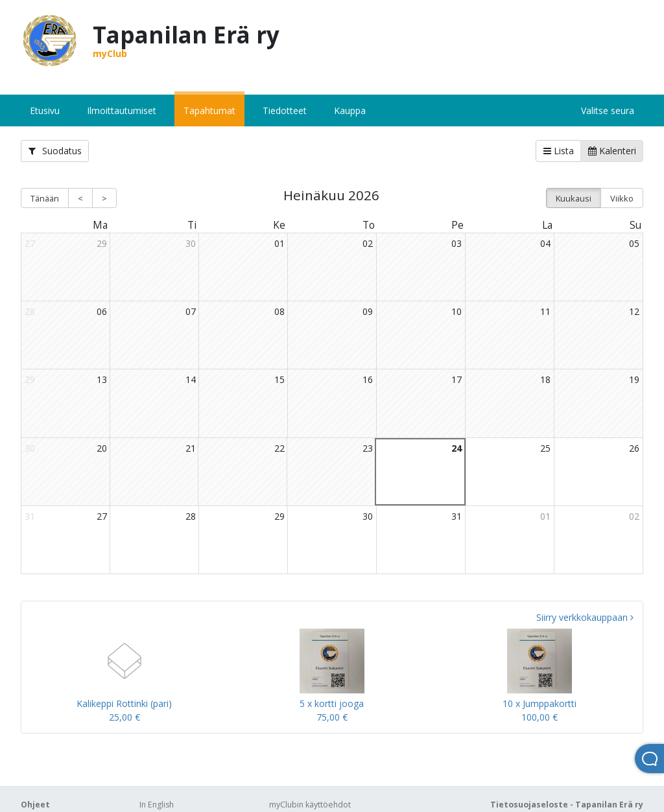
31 (456, 516)
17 (456, 379)
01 (279, 243)
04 (545, 243)
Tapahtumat (209, 110)
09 (368, 311)
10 (456, 311)
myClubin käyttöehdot (310, 805)
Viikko (622, 198)
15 (279, 379)
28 (191, 516)
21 (191, 448)
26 (634, 448)
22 (279, 448)
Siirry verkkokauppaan (585, 617)
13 (102, 379)
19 (634, 379)
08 (279, 311)
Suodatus (55, 151)
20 (102, 448)
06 (102, 311)
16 (368, 379)
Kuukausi (574, 198)
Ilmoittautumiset (122, 110)
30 (191, 243)
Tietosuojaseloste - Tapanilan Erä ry (567, 805)
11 (545, 311)
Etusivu (45, 110)
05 (634, 243)
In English (157, 805)
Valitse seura (608, 110)
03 (456, 243)
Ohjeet (35, 805)
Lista (559, 151)
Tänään (45, 198)
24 (456, 448)
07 (191, 311)
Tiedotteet (285, 110)
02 (368, 243)
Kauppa (350, 110)
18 (545, 379)
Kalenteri (612, 151)
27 (102, 516)
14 (191, 379)
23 (368, 448)
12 (634, 311)
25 (545, 448)
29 (102, 243)
